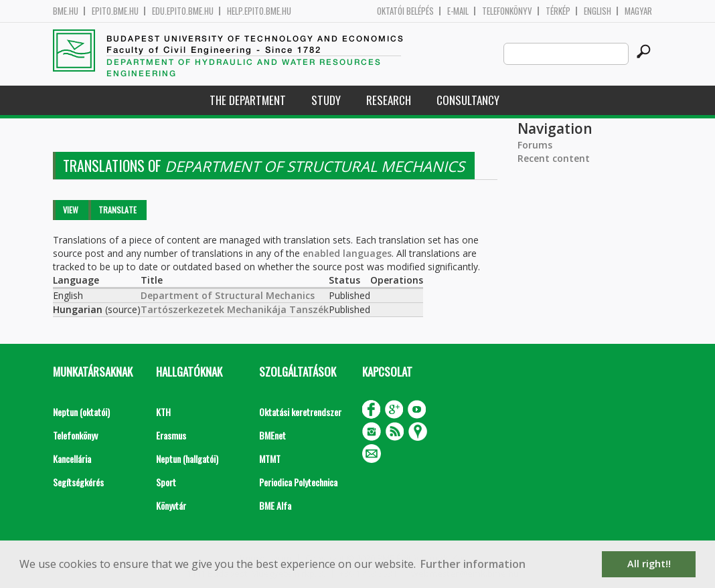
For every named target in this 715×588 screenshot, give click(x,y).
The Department (248, 100)
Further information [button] (473, 564)
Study (326, 100)
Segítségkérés (78, 482)
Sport (166, 482)
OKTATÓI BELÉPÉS (405, 11)
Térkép (558, 11)
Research (389, 100)
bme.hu (66, 11)
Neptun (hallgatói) (187, 459)
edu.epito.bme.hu (183, 11)
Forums (535, 145)
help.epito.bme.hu (259, 11)
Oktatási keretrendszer (300, 412)
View (71, 210)
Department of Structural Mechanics (228, 295)
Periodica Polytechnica (298, 482)
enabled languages (347, 253)
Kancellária (72, 459)
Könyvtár (171, 505)
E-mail (458, 11)
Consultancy (468, 100)
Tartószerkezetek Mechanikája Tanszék (235, 309)
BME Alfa (275, 505)
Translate (117, 210)
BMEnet (272, 435)
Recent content (554, 158)
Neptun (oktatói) (81, 412)
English (598, 11)
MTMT (270, 459)
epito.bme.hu (115, 11)
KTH (163, 412)
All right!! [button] (649, 564)
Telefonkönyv (507, 11)
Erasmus (171, 435)
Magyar (638, 11)
